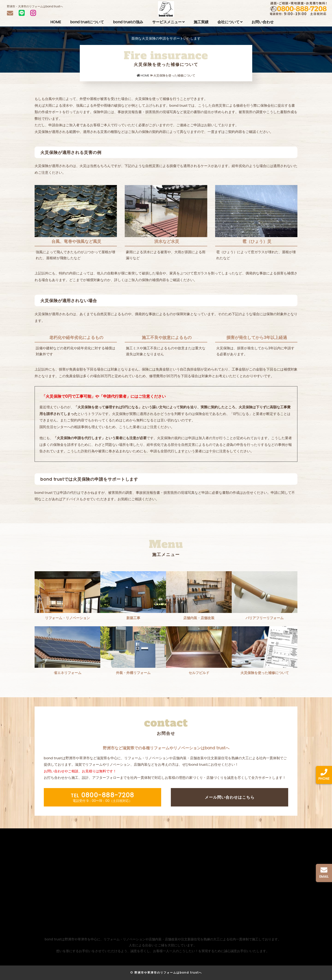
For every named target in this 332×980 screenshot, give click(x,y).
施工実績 (201, 22)
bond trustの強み (128, 22)
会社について (230, 22)
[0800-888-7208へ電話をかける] (324, 777)
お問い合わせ (263, 22)
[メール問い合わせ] (10, 13)
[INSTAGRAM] (33, 13)
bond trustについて (87, 22)
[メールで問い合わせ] (324, 875)
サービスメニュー (168, 22)
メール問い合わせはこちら (230, 797)
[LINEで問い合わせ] (22, 13)
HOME (56, 22)
